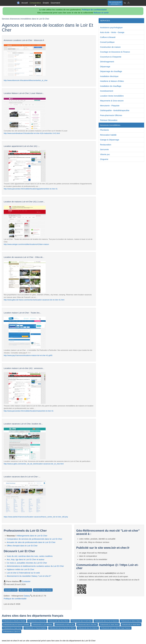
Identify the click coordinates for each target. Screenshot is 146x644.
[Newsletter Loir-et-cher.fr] (125, 3)
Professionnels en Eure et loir (37, 621)
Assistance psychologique (111, 27)
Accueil (25, 3)
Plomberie (105, 130)
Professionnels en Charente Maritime (35, 628)
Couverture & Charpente (111, 57)
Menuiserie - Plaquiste (110, 106)
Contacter (26, 581)
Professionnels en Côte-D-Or (12, 632)
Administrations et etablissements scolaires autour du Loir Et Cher (35, 566)
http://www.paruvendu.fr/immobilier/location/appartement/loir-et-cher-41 (31, 189)
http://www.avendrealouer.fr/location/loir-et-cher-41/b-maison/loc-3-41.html (32, 133)
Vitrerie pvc (105, 154)
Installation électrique (109, 76)
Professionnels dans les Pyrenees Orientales (16, 624)
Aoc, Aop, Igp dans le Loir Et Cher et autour (26, 559)
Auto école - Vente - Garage (112, 32)
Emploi (46, 3)
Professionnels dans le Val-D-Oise (82, 621)
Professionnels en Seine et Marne (131, 621)
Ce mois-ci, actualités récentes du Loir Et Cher (27, 563)
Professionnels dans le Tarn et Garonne (106, 621)
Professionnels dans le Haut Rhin (87, 624)
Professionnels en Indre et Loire (65, 624)
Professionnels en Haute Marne (131, 624)
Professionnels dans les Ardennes (88, 628)
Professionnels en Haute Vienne (109, 624)
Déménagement (107, 62)
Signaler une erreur (25, 590)
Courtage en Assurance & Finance (115, 52)
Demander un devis (11, 590)
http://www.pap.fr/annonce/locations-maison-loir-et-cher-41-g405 (28, 355)
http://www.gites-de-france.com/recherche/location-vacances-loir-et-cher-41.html (34, 300)
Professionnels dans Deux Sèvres (59, 621)
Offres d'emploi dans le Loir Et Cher (22, 546)
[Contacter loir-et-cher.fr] (128, 3)
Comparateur (35, 3)
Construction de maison (110, 47)
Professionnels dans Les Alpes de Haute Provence (116, 628)
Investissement (107, 91)
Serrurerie (104, 149)
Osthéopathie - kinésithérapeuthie (115, 110)
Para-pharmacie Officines (111, 115)
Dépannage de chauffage (111, 71)
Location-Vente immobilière (112, 96)
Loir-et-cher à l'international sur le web (23, 573)
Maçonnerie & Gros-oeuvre (112, 101)
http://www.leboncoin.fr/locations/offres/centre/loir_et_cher (26, 80)
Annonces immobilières (110, 125)
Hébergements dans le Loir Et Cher (32, 536)
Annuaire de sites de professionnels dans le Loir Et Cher (31, 542)
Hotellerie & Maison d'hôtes (112, 81)
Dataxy (27, 596)
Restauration (106, 145)
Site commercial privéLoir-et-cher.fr (115, 3)
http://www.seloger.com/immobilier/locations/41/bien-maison (26, 244)
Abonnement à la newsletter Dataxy (29, 576)
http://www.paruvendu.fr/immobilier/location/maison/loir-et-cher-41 (29, 411)
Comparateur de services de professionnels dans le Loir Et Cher (34, 539)
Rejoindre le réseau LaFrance (43, 590)
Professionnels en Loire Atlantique (42, 624)
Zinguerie (104, 159)
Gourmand (55, 3)
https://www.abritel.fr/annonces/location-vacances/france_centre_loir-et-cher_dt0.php (36, 517)
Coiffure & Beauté (108, 37)
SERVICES (105, 21)
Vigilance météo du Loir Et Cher (20, 569)
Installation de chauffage (111, 86)
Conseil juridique (107, 42)
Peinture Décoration (109, 120)
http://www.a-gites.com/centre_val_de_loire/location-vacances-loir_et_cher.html (34, 464)
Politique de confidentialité (94, 10)
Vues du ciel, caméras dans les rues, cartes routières (30, 556)
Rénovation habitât (108, 135)
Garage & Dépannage (110, 140)
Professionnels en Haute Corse (12, 628)
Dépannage (105, 67)
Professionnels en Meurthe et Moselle (14, 621)
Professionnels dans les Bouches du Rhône (62, 628)
